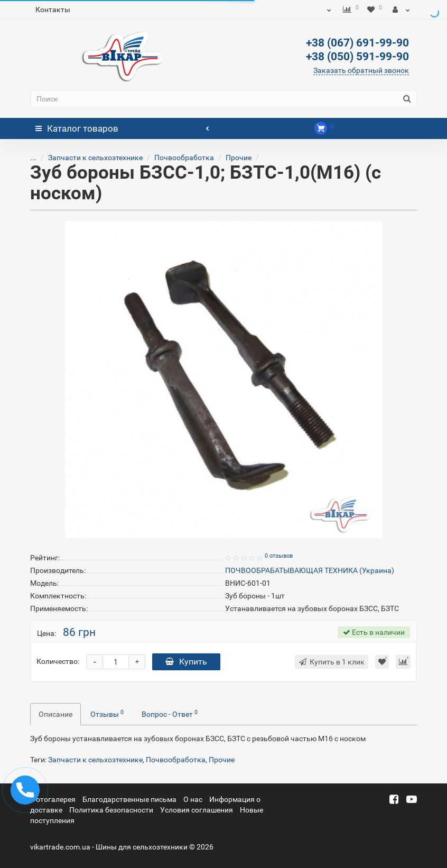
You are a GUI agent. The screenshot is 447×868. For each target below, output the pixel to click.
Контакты (53, 10)
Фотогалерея (53, 799)
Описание (55, 714)
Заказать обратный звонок (361, 70)
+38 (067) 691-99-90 (357, 43)
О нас (193, 799)
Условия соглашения (197, 810)
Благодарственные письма (129, 799)
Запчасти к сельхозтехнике (87, 158)
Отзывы (107, 714)
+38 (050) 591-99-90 (357, 57)
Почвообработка (176, 158)
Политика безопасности (111, 810)
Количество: (58, 661)
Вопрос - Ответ (170, 714)
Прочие (231, 158)
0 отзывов (279, 556)
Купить (186, 662)
